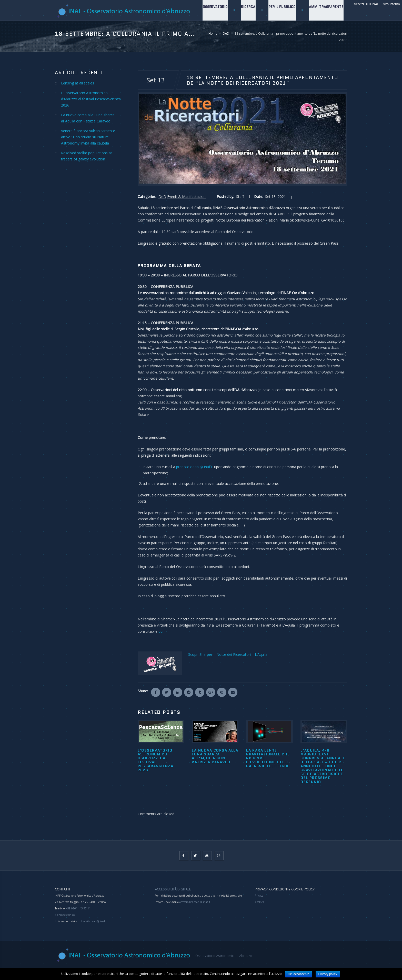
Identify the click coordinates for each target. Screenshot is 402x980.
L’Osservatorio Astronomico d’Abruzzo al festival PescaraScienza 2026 (156, 760)
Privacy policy (328, 974)
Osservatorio (213, 31)
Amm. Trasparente (326, 31)
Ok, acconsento (299, 974)
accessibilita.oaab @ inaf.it (195, 902)
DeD (162, 196)
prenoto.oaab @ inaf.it (195, 467)
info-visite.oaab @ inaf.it (93, 921)
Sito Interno (391, 4)
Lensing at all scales (78, 83)
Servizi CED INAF (367, 4)
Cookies (259, 902)
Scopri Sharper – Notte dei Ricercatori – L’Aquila (228, 654)
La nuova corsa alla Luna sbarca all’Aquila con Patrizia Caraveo (215, 756)
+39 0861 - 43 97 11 (78, 908)
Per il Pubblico (281, 31)
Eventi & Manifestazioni (187, 196)
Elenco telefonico (65, 915)
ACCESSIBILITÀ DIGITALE (173, 889)
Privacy (259, 896)
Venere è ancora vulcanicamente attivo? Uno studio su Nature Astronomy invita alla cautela (88, 137)
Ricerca (247, 31)
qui (161, 631)
